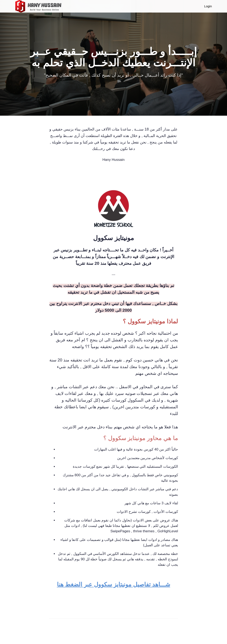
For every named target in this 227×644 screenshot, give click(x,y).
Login (208, 6)
